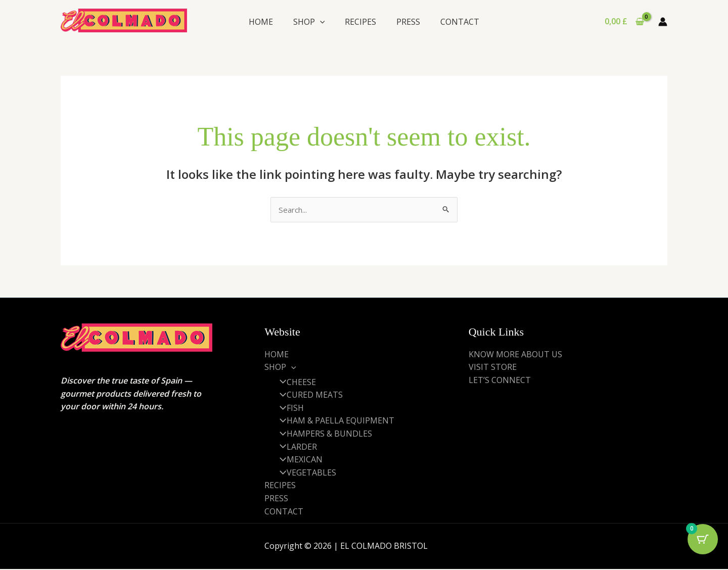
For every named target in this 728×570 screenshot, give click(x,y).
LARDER (295, 447)
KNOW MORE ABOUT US (515, 355)
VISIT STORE (493, 368)
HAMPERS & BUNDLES (322, 435)
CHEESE (294, 383)
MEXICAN (298, 460)
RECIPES (360, 22)
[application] (320, 22)
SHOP (309, 22)
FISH (288, 409)
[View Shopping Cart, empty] (624, 22)
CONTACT (460, 22)
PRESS (408, 22)
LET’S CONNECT (500, 381)
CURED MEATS (308, 396)
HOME (261, 22)
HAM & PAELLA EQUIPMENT (333, 421)
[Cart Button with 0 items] (703, 545)
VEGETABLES (304, 473)
